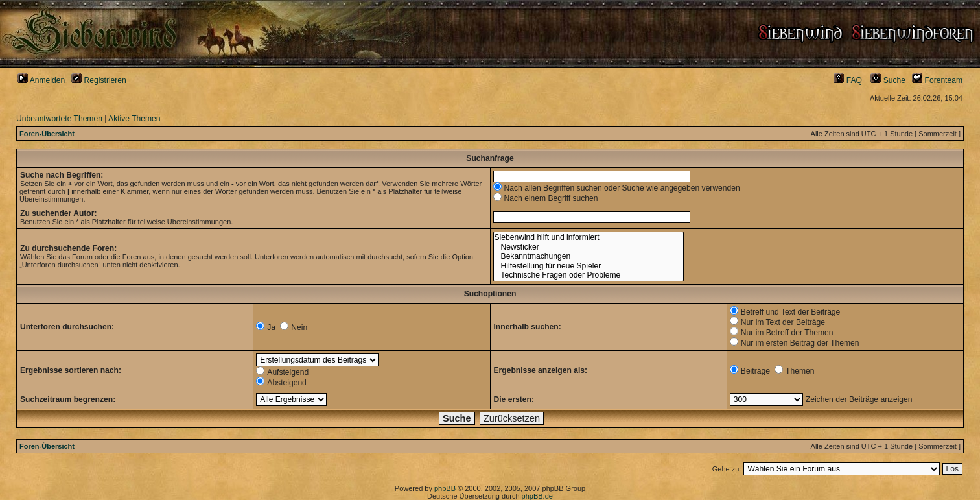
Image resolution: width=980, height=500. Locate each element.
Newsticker (589, 247)
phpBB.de (537, 496)
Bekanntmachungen (589, 256)
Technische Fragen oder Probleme (589, 275)
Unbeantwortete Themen (59, 119)
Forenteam (937, 80)
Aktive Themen (134, 119)
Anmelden (41, 80)
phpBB (445, 488)
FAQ (848, 80)
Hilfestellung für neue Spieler (589, 266)
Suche (888, 80)
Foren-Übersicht (47, 134)
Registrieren (99, 80)
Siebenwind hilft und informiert (589, 238)
